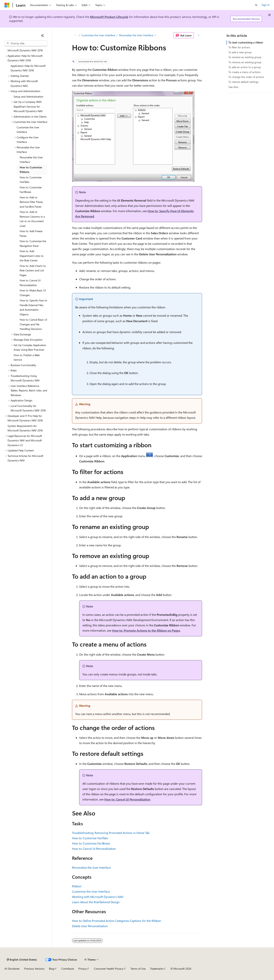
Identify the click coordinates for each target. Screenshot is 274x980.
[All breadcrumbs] (75, 35)
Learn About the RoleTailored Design (96, 902)
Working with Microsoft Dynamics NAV (98, 897)
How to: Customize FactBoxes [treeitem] (31, 190)
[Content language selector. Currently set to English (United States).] (22, 960)
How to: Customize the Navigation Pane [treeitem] (33, 243)
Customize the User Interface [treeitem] (28, 130)
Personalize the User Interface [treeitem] (31, 160)
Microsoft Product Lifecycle (109, 17)
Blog (51, 969)
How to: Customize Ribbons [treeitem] (31, 170)
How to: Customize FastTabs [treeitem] (31, 180)
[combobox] (26, 43)
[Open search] (256, 5)
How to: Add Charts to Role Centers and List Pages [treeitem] (33, 270)
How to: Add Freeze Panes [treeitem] (31, 233)
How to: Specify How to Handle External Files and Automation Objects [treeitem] (33, 307)
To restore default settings (243, 82)
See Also (233, 87)
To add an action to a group (245, 67)
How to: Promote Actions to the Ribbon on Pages (146, 630)
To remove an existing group (245, 62)
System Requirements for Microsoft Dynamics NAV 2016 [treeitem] (25, 428)
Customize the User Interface (98, 35)
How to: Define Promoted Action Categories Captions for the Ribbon (116, 921)
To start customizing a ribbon (246, 42)
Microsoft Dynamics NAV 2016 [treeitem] (25, 50)
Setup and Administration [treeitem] (28, 97)
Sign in (265, 5)
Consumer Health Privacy (109, 969)
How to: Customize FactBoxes (91, 843)
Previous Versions (34, 969)
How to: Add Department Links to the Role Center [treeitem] (32, 256)
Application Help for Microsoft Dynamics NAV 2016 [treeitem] (28, 68)
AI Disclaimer (12, 969)
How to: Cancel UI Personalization (127, 799)
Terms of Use (138, 969)
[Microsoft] (7, 5)
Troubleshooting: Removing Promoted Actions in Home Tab (111, 833)
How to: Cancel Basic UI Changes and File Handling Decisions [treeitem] (33, 324)
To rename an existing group (245, 57)
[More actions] (199, 35)
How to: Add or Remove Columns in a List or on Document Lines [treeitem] (32, 219)
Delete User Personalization (90, 926)
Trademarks (157, 969)
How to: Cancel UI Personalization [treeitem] (30, 283)
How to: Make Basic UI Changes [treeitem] (33, 293)
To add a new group (240, 52)
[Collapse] (43, 35)
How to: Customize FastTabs (90, 838)
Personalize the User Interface (136, 35)
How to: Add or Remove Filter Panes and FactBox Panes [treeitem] (31, 202)
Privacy (83, 969)
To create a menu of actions (245, 72)
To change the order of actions (246, 77)
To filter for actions (239, 47)
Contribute (68, 969)
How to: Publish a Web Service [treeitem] (27, 357)
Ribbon (77, 886)
